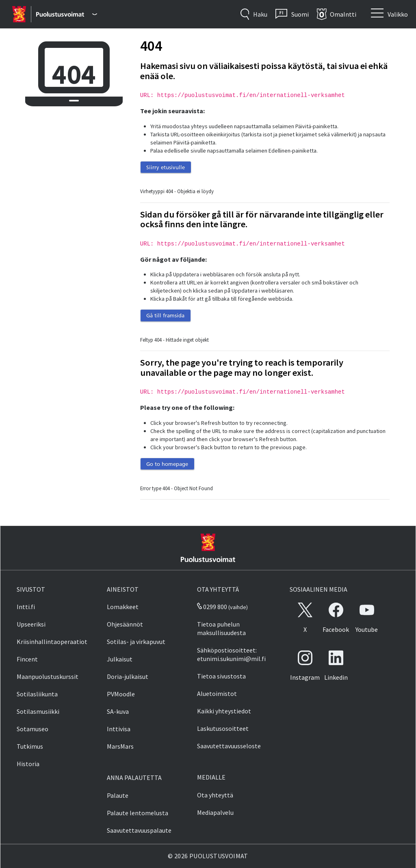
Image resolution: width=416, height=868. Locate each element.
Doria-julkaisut (128, 676)
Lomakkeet (123, 607)
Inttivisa (119, 729)
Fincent (27, 659)
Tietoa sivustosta (221, 676)
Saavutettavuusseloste (229, 746)
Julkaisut (120, 659)
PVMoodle (121, 694)
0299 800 (212, 607)
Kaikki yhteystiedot (224, 711)
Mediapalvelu (215, 812)
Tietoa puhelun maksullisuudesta (221, 628)
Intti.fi (26, 607)
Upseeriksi (31, 624)
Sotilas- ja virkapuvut (136, 642)
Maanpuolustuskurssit (48, 676)
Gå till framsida (165, 315)
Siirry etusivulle (166, 167)
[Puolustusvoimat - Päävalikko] (66, 14)
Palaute (118, 795)
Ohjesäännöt (125, 624)
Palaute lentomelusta (138, 813)
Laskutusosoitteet (223, 728)
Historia (28, 764)
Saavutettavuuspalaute (139, 830)
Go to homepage (167, 464)
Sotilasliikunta (37, 694)
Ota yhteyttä (215, 795)
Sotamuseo (32, 729)
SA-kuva (118, 711)
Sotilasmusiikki (38, 711)
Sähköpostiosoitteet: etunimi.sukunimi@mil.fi (231, 654)
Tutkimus (30, 746)
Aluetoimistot (217, 694)
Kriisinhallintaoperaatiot (52, 642)
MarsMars (120, 746)
